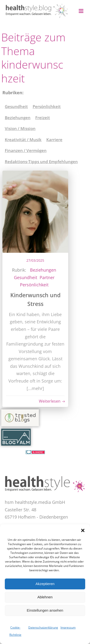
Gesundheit (16, 106)
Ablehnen (45, 597)
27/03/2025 (35, 260)
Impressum (68, 627)
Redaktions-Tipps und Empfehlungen (41, 162)
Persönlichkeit (47, 106)
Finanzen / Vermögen (26, 150)
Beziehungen (18, 118)
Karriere (54, 140)
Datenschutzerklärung (43, 627)
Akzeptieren (45, 584)
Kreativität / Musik (23, 140)
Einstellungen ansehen (45, 610)
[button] (83, 530)
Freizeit (43, 118)
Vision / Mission (20, 128)
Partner (47, 277)
